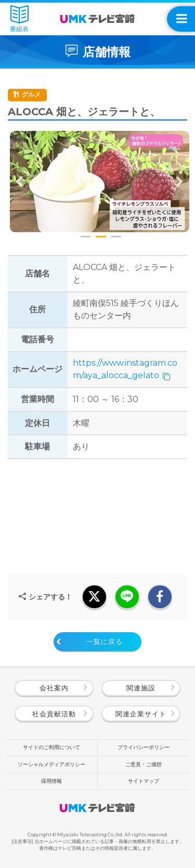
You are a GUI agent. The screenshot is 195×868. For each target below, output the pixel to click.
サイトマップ (144, 781)
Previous (19, 182)
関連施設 (141, 688)
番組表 (19, 19)
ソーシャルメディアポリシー (51, 764)
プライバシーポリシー (144, 747)
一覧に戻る (105, 642)
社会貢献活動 (54, 714)
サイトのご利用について (51, 747)
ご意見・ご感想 (144, 764)
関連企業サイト (141, 714)
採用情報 (51, 781)
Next (179, 182)
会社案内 (54, 688)
